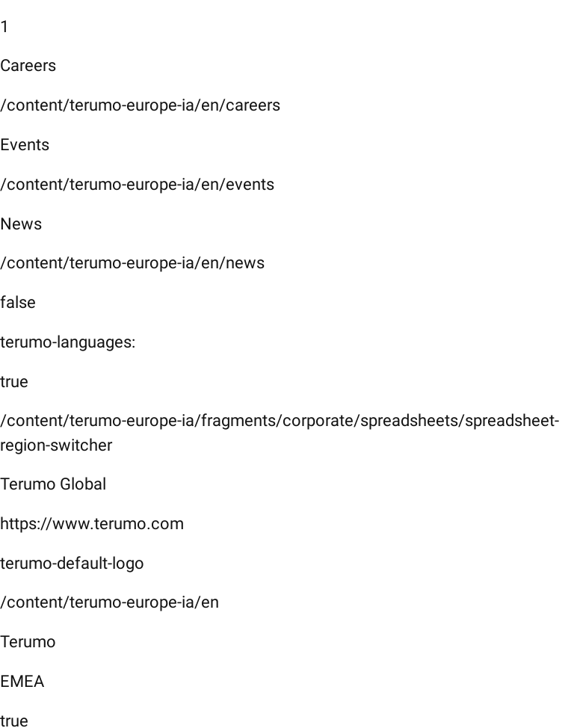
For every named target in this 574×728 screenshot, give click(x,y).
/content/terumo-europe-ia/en (109, 602)
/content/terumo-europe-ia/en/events (137, 184)
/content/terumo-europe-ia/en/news (132, 263)
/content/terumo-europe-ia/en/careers (140, 105)
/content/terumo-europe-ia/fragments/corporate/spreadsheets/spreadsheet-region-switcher (280, 433)
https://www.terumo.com (92, 524)
